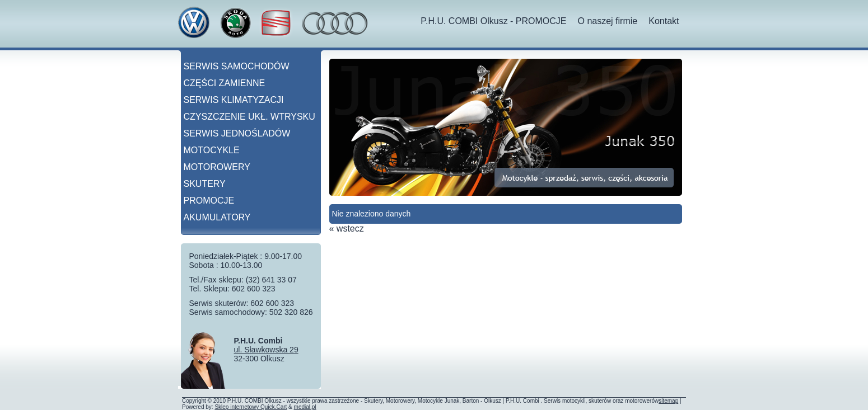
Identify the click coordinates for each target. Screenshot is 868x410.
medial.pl (305, 407)
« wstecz (347, 228)
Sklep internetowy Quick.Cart (251, 407)
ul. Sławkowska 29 (266, 350)
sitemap (668, 401)
